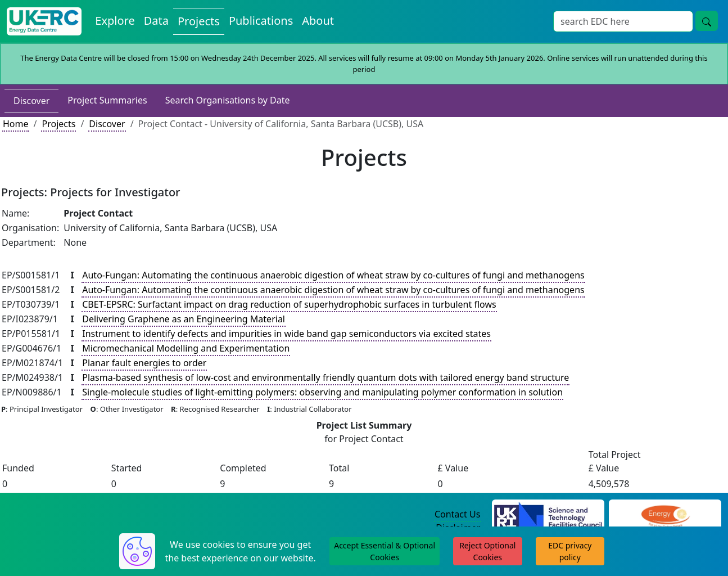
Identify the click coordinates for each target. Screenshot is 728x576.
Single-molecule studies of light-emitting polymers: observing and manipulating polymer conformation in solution (322, 392)
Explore (115, 21)
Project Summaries (107, 100)
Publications (261, 21)
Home (16, 124)
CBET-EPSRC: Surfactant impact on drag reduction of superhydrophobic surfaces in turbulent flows (289, 304)
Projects (199, 21)
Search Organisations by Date (228, 100)
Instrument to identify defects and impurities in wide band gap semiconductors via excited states (286, 334)
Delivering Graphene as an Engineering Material (184, 319)
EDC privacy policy (570, 551)
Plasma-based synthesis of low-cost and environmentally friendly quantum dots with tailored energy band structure (325, 377)
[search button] (707, 21)
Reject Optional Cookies (487, 551)
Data (156, 21)
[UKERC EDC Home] (44, 21)
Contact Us (457, 514)
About (318, 21)
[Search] (623, 21)
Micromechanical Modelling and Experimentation (186, 348)
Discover (31, 101)
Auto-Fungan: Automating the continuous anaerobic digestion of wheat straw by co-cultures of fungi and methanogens (333, 275)
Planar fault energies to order (144, 363)
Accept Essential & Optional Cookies (385, 551)
